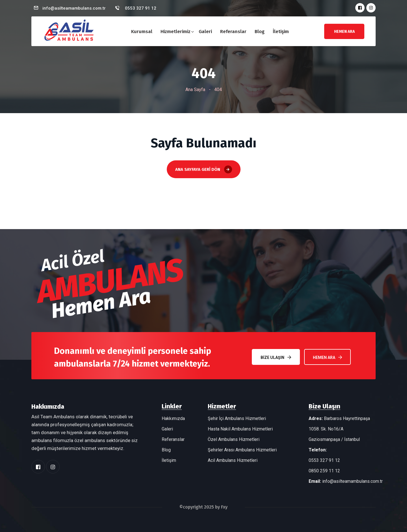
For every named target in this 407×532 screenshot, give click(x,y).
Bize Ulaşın (276, 357)
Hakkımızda (173, 418)
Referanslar (233, 32)
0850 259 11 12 (324, 471)
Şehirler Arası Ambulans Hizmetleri (242, 450)
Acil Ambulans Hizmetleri (233, 460)
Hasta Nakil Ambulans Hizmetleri (240, 429)
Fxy (224, 507)
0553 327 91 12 (140, 8)
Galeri (205, 32)
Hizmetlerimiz (176, 32)
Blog (260, 32)
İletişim (281, 32)
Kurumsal (142, 32)
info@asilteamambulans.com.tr (74, 8)
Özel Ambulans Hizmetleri (234, 439)
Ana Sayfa (195, 90)
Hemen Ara (327, 357)
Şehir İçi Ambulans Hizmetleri (237, 418)
